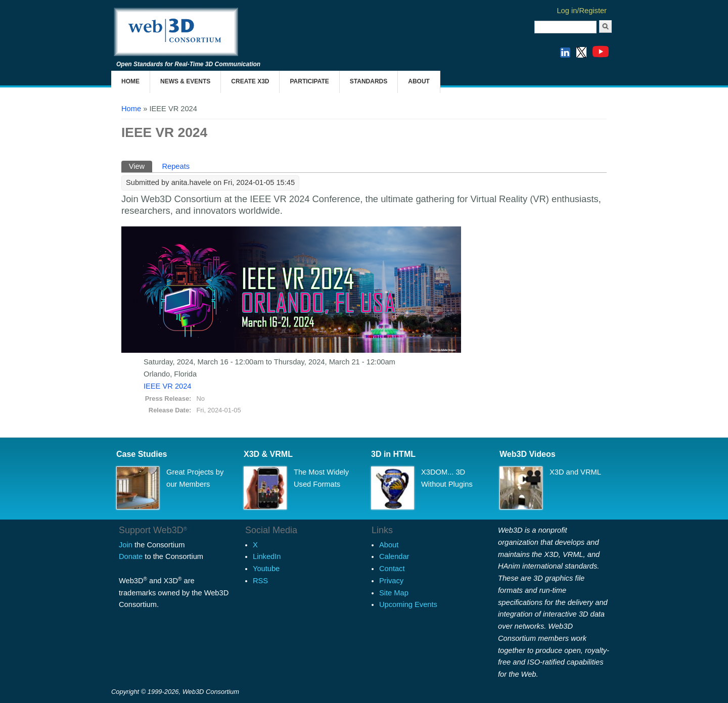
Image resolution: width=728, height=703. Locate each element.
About (419, 81)
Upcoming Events (408, 604)
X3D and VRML (575, 472)
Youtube (266, 569)
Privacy (391, 581)
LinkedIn (267, 556)
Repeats (176, 166)
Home (130, 81)
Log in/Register (582, 11)
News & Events (185, 81)
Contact (392, 569)
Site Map (394, 593)
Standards (369, 81)
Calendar (394, 556)
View (141, 166)
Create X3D (250, 81)
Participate (309, 81)
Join (126, 545)
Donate (131, 556)
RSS (260, 581)
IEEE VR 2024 (168, 386)
